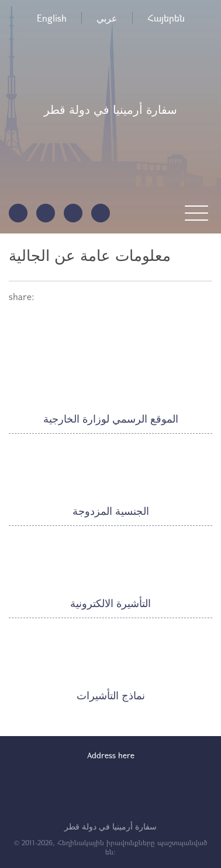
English (52, 18)
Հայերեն (166, 18)
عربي (107, 18)
